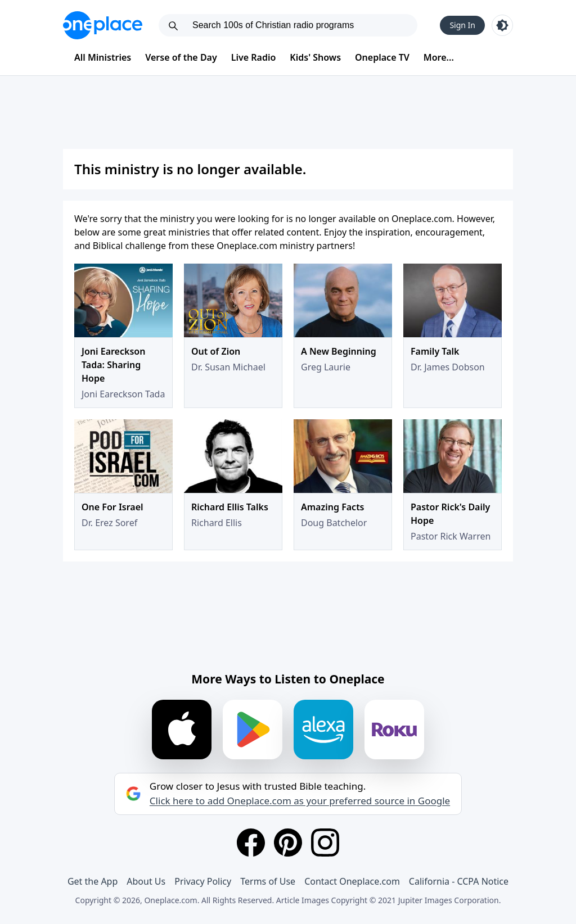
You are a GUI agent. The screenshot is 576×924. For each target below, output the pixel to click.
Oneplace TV (382, 57)
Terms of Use (268, 881)
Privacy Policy (203, 881)
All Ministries (103, 57)
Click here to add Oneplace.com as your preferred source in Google (300, 801)
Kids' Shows (315, 57)
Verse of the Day (181, 57)
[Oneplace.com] (103, 25)
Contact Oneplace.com (352, 881)
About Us (146, 881)
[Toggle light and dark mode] (502, 25)
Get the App (93, 881)
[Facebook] (251, 843)
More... (439, 57)
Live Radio (254, 57)
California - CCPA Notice (459, 881)
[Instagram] (325, 843)
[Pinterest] (288, 843)
